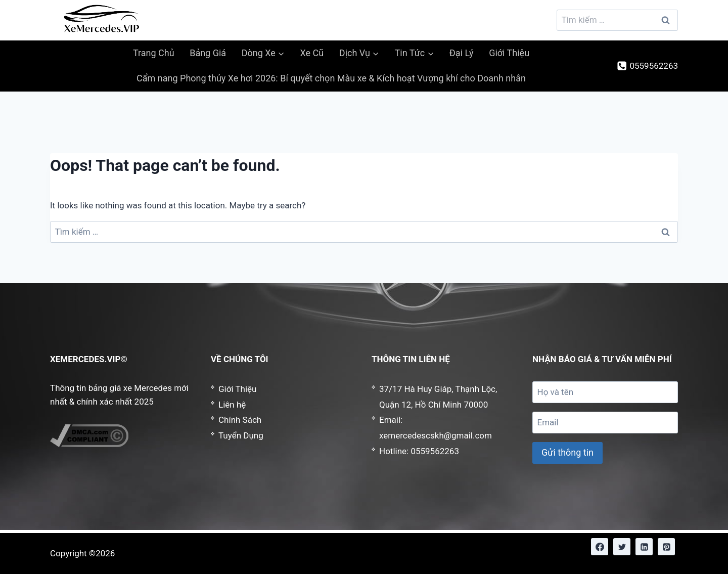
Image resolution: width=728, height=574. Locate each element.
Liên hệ (232, 405)
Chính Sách (240, 420)
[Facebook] (600, 547)
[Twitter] (622, 547)
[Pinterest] (666, 547)
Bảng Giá (208, 53)
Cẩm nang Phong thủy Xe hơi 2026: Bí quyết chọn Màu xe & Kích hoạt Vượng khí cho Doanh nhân (331, 78)
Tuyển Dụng (241, 435)
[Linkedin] (644, 547)
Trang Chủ (154, 53)
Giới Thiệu (509, 53)
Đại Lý (462, 53)
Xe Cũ (312, 53)
